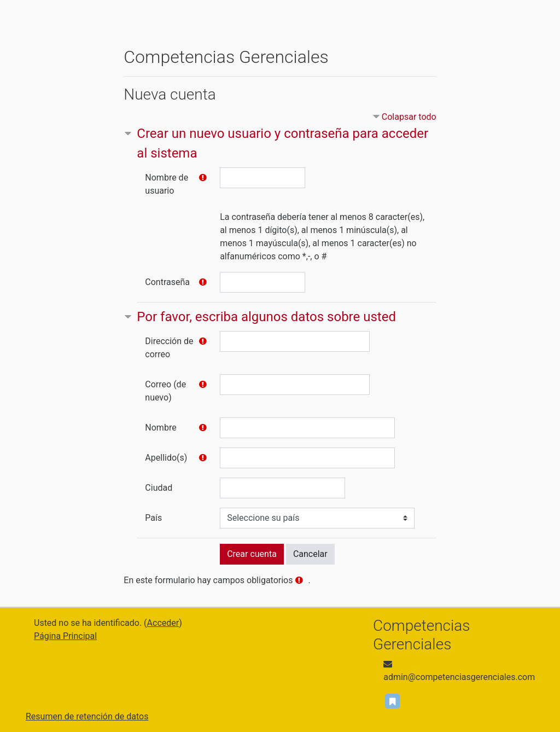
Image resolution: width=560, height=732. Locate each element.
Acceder (163, 623)
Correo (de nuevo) (165, 391)
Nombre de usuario (167, 184)
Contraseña (167, 282)
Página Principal (65, 636)
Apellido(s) (166, 458)
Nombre (161, 428)
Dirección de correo (169, 348)
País (153, 518)
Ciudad (159, 488)
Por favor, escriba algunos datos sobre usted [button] (266, 317)
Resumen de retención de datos (87, 716)
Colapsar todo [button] (409, 117)
